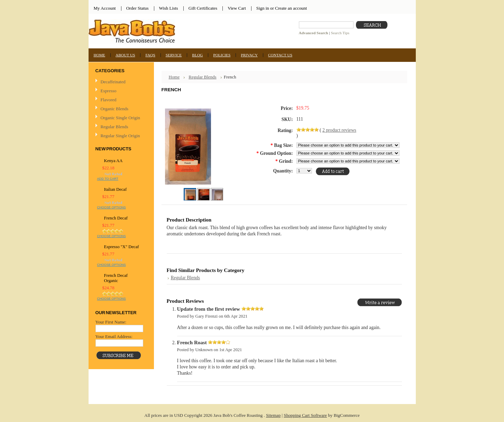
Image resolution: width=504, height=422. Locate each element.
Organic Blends (114, 109)
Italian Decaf (116, 189)
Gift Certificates (203, 8)
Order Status (138, 8)
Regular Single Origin (120, 136)
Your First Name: (111, 322)
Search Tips (340, 33)
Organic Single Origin (120, 118)
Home (174, 77)
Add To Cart (108, 179)
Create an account (291, 8)
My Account (105, 8)
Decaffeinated (113, 82)
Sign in (263, 8)
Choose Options (112, 207)
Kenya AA (113, 161)
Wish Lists (169, 8)
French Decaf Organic (116, 278)
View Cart (237, 8)
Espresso (109, 91)
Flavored (109, 100)
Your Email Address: (114, 336)
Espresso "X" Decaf (122, 247)
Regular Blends (114, 127)
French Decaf (116, 218)
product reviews (339, 130)
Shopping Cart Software (305, 415)
